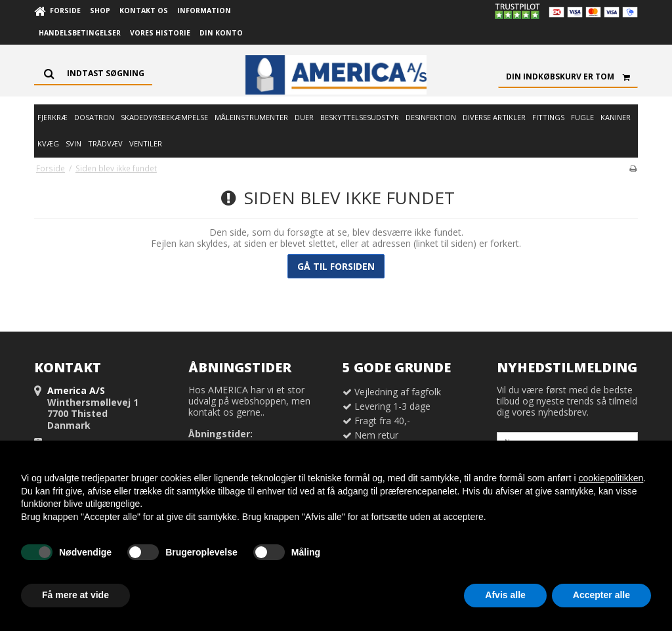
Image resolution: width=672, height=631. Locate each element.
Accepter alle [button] (601, 595)
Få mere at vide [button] (75, 595)
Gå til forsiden (336, 266)
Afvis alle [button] (505, 595)
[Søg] (93, 74)
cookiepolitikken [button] (611, 478)
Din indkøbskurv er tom (572, 77)
